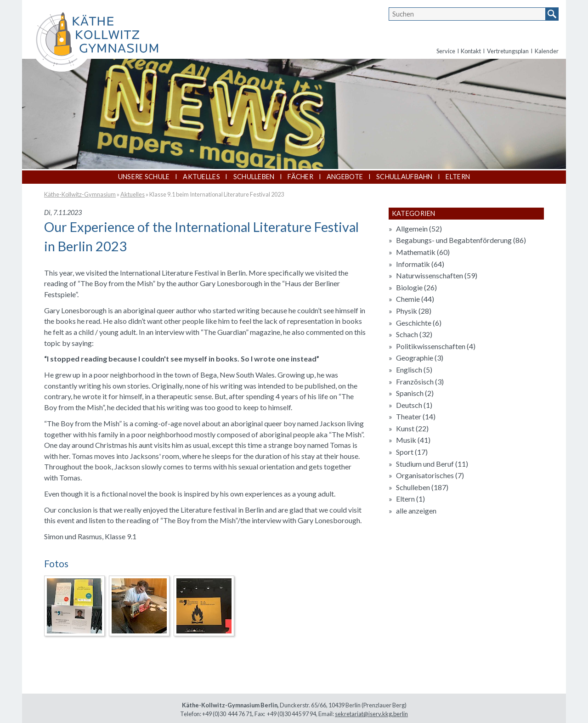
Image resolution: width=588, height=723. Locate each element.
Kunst (412, 428)
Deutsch (414, 405)
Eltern (458, 177)
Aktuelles (201, 177)
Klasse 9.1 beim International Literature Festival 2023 (217, 194)
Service (446, 51)
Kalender (547, 51)
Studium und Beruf (432, 464)
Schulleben (254, 177)
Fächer (300, 177)
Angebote (345, 177)
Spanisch (415, 393)
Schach (414, 334)
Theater (416, 416)
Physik (414, 311)
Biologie (416, 287)
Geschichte (419, 323)
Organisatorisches (430, 475)
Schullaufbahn (404, 177)
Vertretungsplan (508, 51)
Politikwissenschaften (436, 346)
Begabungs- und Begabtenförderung (461, 240)
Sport (412, 452)
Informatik (420, 264)
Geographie (420, 358)
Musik (413, 440)
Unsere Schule (144, 177)
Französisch (420, 381)
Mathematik (423, 252)
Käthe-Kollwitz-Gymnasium (80, 194)
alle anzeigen (416, 511)
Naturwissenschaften (437, 275)
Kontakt (471, 51)
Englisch (414, 370)
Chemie (415, 299)
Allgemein (419, 229)
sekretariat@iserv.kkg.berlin (371, 714)
